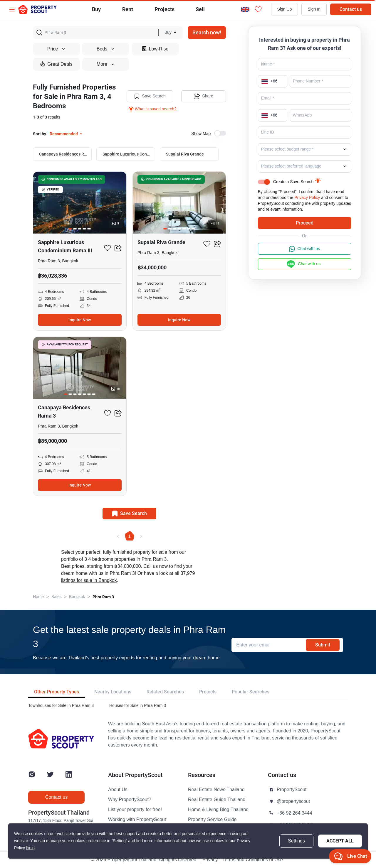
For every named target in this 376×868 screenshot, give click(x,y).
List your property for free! (135, 810)
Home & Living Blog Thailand (218, 810)
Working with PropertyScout (137, 820)
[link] (30, 848)
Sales (57, 597)
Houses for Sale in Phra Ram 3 (138, 706)
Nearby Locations (113, 692)
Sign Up (285, 9)
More (106, 64)
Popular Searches (251, 692)
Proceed (305, 223)
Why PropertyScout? (130, 800)
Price (56, 49)
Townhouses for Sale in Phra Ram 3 (61, 706)
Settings (296, 841)
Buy (96, 9)
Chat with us (304, 249)
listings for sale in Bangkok (89, 580)
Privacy (210, 860)
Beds (106, 49)
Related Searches (165, 692)
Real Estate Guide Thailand (217, 800)
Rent (128, 9)
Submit (323, 645)
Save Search (150, 96)
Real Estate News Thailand (216, 790)
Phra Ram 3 (103, 597)
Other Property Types (57, 692)
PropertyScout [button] (292, 790)
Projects (208, 692)
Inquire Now (80, 320)
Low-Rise (155, 49)
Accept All (340, 841)
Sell (200, 9)
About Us (118, 790)
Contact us (351, 9)
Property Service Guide (212, 820)
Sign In (314, 9)
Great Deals (56, 64)
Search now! (207, 32)
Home (38, 597)
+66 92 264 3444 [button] (294, 813)
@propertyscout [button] (293, 801)
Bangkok (77, 597)
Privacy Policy (307, 198)
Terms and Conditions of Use (252, 860)
